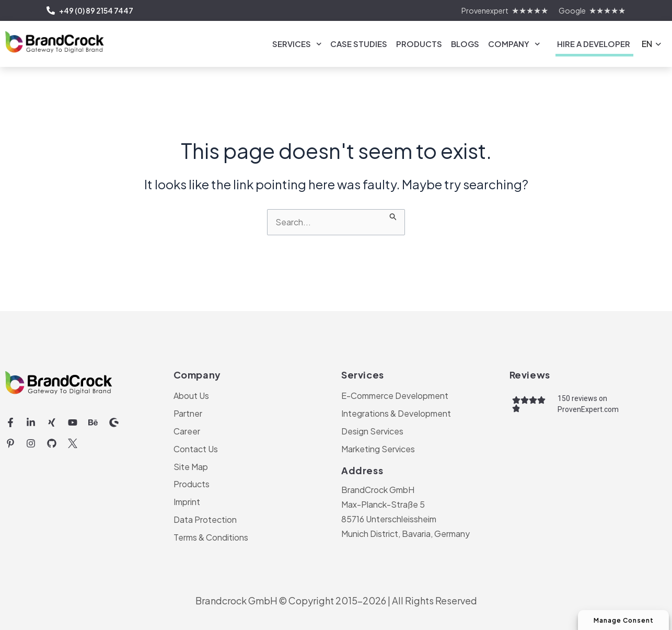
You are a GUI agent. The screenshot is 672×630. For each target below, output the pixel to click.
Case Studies (359, 44)
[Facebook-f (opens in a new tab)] (10, 422)
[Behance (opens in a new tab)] (93, 422)
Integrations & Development (396, 413)
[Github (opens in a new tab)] (52, 443)
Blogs (465, 44)
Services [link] (297, 44)
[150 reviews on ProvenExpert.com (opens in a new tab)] (611, 404)
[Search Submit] (393, 215)
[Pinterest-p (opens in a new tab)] (10, 443)
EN (647, 44)
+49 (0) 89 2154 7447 (90, 10)
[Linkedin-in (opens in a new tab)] (31, 422)
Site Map (191, 466)
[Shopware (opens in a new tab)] (114, 422)
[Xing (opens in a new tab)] (52, 422)
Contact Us (196, 448)
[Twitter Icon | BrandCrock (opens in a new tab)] (73, 443)
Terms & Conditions (211, 537)
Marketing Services (378, 448)
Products (419, 44)
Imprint (187, 502)
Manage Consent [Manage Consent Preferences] (621, 620)
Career (187, 431)
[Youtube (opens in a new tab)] (73, 422)
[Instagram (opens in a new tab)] (31, 443)
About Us (191, 395)
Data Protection (205, 519)
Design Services (372, 431)
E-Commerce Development (395, 395)
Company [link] (514, 44)
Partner (188, 413)
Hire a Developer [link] (594, 44)
